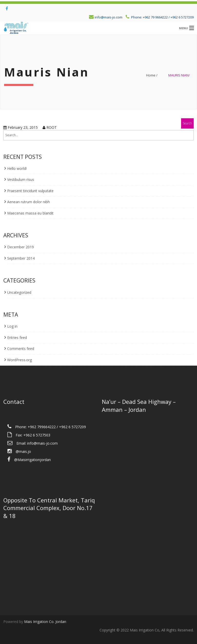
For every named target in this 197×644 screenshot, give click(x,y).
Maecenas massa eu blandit (30, 213)
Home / (152, 75)
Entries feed (17, 338)
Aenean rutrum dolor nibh (28, 202)
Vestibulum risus (21, 179)
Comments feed (21, 349)
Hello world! (17, 168)
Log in (12, 326)
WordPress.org (19, 360)
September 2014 (21, 258)
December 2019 (21, 247)
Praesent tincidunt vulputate (30, 191)
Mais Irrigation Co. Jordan (45, 622)
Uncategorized (19, 292)
